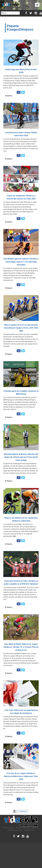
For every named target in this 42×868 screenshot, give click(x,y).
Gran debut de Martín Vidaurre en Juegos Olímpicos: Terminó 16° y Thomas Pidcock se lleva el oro (21, 647)
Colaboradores (29, 830)
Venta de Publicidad (23, 828)
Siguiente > (24, 811)
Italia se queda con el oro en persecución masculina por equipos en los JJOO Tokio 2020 (21, 328)
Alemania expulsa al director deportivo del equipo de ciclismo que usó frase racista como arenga (21, 457)
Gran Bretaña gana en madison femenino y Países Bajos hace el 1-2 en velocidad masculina (21, 262)
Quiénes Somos (9, 828)
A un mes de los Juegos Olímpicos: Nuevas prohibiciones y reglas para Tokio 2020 (21, 776)
